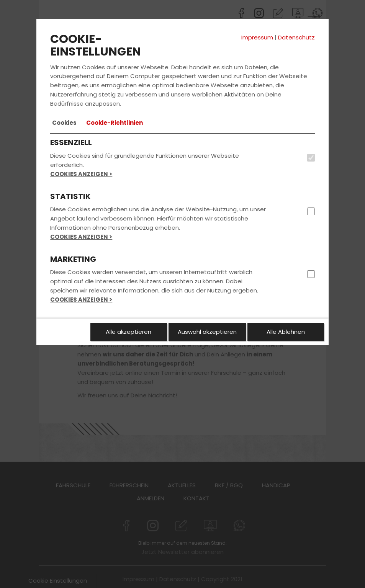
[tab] (64, 123)
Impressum (257, 37)
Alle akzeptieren (128, 332)
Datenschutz (296, 37)
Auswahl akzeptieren (207, 332)
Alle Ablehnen (286, 332)
